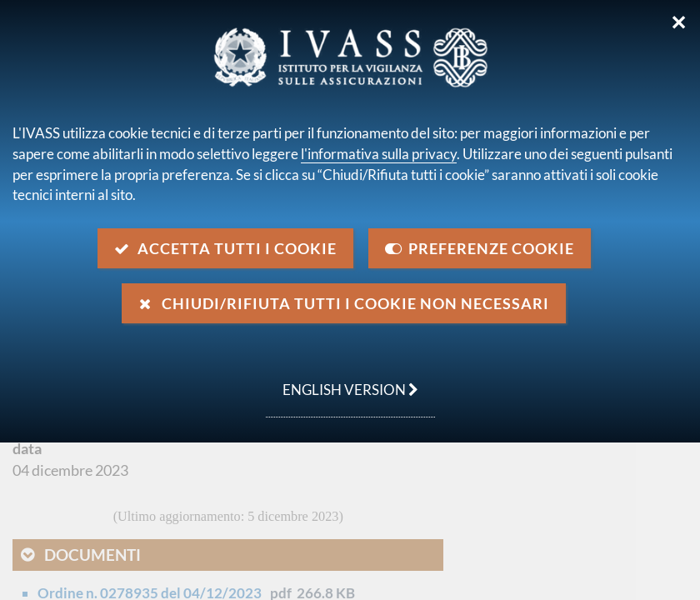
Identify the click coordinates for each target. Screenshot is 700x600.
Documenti (92, 555)
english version (342, 381)
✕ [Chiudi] (679, 22)
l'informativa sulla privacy (379, 154)
